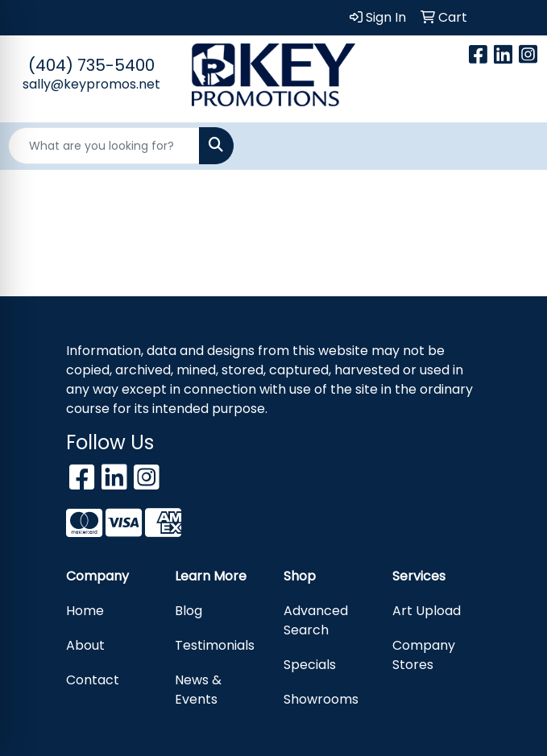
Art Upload (427, 611)
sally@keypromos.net (91, 84)
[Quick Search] (104, 146)
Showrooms (321, 699)
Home (85, 611)
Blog (189, 611)
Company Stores (424, 655)
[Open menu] (515, 146)
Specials (310, 665)
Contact (93, 680)
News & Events (198, 690)
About (85, 645)
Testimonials (215, 645)
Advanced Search (316, 620)
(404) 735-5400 (91, 65)
